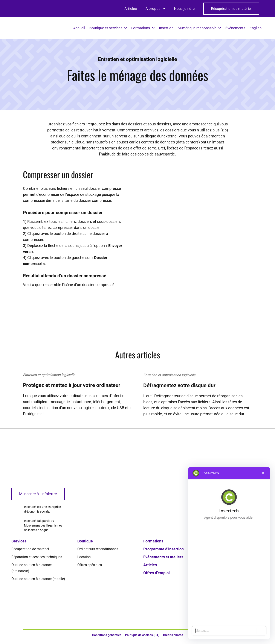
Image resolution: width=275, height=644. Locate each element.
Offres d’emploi (157, 573)
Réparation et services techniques (37, 557)
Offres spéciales (90, 565)
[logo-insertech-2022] (15, 28)
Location (84, 557)
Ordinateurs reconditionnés (98, 549)
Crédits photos (173, 635)
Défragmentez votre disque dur (179, 394)
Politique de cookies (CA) (142, 635)
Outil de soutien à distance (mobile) (38, 579)
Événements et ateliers (163, 557)
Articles (150, 565)
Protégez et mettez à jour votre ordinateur (72, 390)
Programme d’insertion (163, 549)
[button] (163, 9)
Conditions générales (107, 635)
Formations (153, 541)
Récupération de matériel (30, 549)
